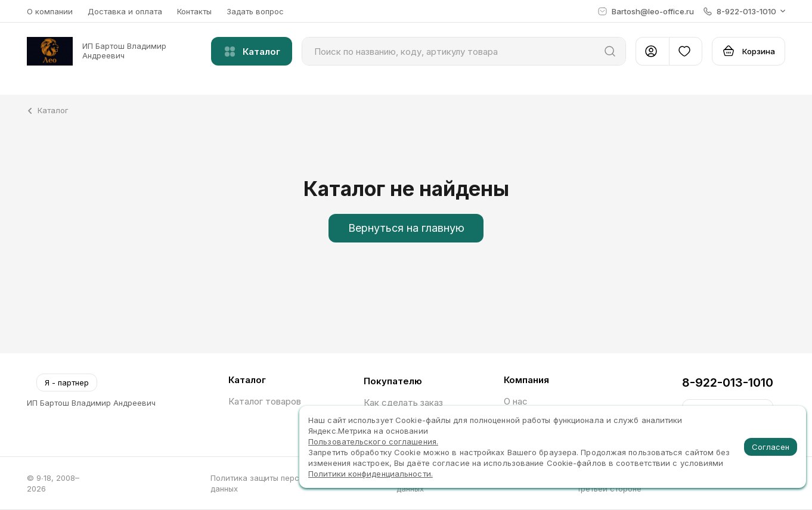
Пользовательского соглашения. (373, 441)
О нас (516, 401)
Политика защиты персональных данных (273, 483)
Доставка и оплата (125, 11)
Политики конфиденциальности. (371, 474)
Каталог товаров (265, 401)
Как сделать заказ (403, 402)
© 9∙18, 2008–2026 (53, 483)
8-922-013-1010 (728, 382)
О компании (50, 11)
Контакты (194, 11)
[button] (744, 11)
